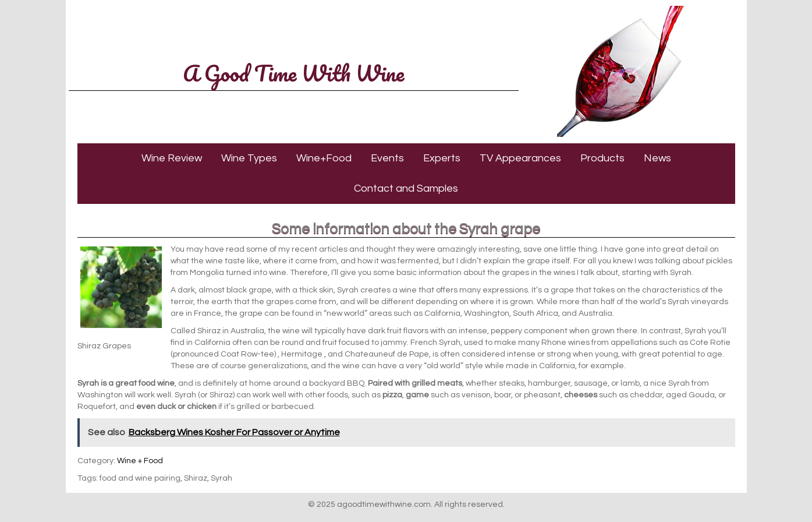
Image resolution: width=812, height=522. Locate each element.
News (657, 158)
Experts (442, 158)
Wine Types (249, 158)
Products (602, 158)
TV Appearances (520, 158)
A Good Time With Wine (293, 73)
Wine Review (172, 158)
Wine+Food (324, 158)
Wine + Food (140, 461)
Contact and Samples (406, 188)
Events (387, 158)
